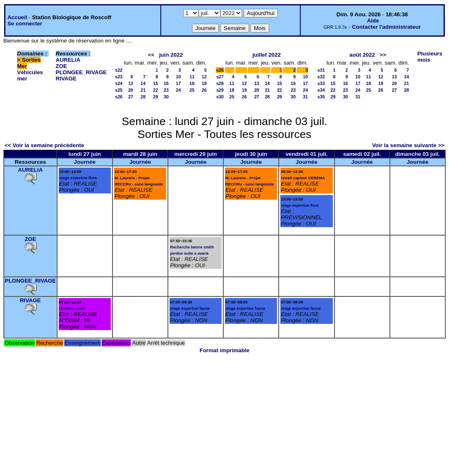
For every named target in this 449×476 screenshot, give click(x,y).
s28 (220, 83)
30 (166, 97)
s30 (220, 97)
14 (143, 83)
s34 (321, 90)
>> (383, 55)
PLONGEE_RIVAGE (81, 72)
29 (156, 97)
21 (143, 90)
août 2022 (362, 55)
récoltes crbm (72, 308)
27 (131, 97)
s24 (119, 83)
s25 (119, 90)
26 (204, 90)
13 (131, 83)
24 (178, 90)
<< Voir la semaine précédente (44, 145)
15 (156, 83)
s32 (321, 77)
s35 (321, 97)
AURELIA (68, 60)
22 (156, 90)
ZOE (61, 66)
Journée (85, 162)
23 (166, 90)
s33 (321, 83)
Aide (373, 21)
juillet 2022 (267, 55)
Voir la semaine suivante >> (408, 145)
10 (178, 77)
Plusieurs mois (430, 57)
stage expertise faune (190, 308)
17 (178, 83)
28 (143, 97)
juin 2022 (171, 55)
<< (151, 55)
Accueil (17, 17)
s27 (220, 77)
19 (204, 83)
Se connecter (25, 24)
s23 (119, 77)
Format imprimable (224, 350)
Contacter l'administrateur (386, 27)
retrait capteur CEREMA (303, 178)
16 (166, 83)
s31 (321, 70)
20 (131, 90)
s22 (119, 70)
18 (192, 83)
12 (204, 77)
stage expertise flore (78, 178)
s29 (220, 90)
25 (192, 90)
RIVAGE (66, 79)
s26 (119, 97)
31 (305, 97)
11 (192, 77)
